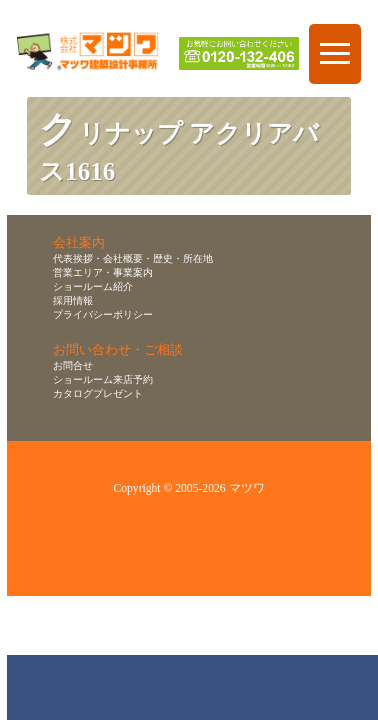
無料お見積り (196, 687)
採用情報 (73, 300)
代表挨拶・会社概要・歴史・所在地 (133, 258)
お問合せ (73, 365)
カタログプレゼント (98, 393)
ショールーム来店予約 (103, 379)
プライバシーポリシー (103, 314)
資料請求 (272, 687)
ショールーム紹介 (93, 286)
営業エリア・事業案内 (103, 272)
